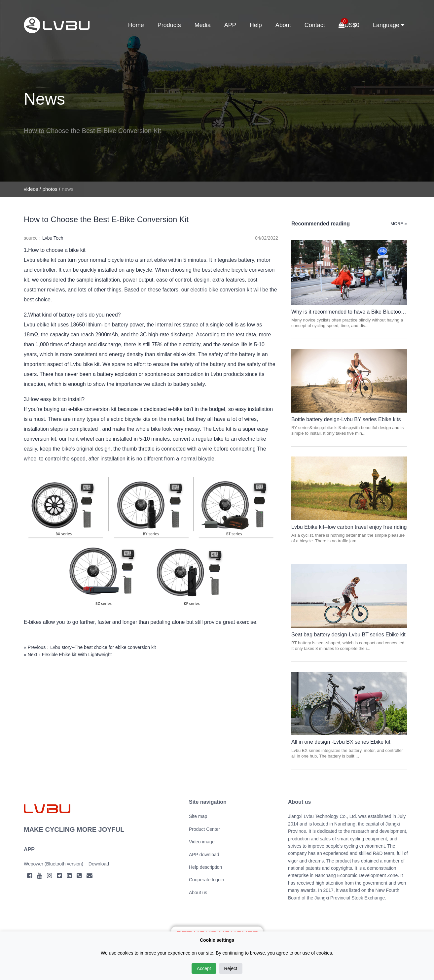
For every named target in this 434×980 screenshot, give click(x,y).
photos (50, 189)
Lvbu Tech (53, 238)
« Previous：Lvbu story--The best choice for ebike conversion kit (90, 647)
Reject (231, 968)
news (68, 189)
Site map (198, 816)
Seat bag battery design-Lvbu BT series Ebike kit (348, 635)
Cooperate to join (207, 880)
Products (169, 25)
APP (230, 25)
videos (31, 189)
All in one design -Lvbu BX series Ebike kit (341, 742)
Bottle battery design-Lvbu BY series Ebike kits (346, 419)
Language (389, 25)
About (283, 25)
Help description (205, 867)
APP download (204, 855)
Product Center (204, 829)
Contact (315, 25)
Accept (204, 968)
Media (203, 25)
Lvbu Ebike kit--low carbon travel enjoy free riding (349, 527)
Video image (202, 842)
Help (256, 25)
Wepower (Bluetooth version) (54, 864)
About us (198, 893)
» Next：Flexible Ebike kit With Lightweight (68, 655)
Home (136, 25)
